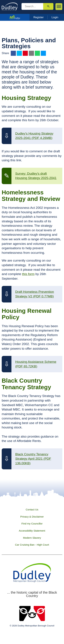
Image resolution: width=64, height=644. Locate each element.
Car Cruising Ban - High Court (32, 545)
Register (39, 17)
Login (55, 17)
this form (28, 274)
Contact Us (32, 510)
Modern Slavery (32, 538)
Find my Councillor (32, 524)
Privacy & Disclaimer (32, 517)
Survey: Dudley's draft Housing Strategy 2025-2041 (36, 176)
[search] (32, 6)
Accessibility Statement (32, 531)
